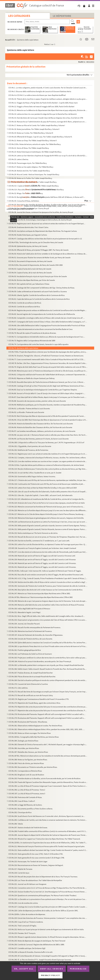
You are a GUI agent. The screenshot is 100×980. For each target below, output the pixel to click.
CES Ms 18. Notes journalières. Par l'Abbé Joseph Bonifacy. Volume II (34, 129)
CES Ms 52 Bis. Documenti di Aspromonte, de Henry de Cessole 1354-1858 (35, 265)
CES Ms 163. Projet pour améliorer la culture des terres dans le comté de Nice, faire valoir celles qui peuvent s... (48, 658)
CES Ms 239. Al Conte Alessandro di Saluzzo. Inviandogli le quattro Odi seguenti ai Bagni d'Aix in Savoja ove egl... (48, 956)
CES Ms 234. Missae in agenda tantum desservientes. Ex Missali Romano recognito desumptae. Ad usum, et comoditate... (48, 937)
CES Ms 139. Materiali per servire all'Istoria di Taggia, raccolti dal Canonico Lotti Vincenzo (42, 559)
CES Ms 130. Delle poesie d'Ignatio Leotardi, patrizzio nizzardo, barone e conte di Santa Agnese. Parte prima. (48, 525)
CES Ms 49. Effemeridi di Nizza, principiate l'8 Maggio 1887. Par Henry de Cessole (38, 250)
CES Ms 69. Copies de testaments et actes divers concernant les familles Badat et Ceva (40, 329)
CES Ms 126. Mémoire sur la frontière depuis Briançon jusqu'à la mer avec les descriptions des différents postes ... (48, 510)
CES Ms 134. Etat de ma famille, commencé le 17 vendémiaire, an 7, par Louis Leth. (39, 541)
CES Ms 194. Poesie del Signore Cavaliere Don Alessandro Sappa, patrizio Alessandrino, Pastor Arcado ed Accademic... (48, 782)
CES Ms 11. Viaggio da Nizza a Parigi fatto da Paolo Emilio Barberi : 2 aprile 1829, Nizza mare (43, 103)
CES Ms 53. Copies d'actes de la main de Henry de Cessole (30, 269)
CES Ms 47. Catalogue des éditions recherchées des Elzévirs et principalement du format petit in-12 (45, 239)
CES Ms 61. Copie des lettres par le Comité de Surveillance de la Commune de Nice (39, 299)
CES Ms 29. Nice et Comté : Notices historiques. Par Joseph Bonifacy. (34, 174)
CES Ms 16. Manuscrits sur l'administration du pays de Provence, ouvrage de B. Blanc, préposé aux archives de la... (48, 122)
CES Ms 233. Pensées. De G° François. (22, 933)
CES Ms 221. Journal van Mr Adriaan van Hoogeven (27, 884)
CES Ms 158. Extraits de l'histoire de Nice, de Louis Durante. (30, 639)
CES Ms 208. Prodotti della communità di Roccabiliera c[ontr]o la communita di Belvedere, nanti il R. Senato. (48, 831)
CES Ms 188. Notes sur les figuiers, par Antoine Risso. (28, 760)
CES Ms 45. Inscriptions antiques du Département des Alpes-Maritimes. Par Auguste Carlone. (43, 231)
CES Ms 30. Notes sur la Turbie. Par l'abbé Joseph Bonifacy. (30, 178)
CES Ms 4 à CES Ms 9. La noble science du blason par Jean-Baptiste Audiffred (37, 95)
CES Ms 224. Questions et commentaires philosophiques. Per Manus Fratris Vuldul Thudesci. (43, 895)
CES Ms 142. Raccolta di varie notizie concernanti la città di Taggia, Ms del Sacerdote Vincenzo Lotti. (46, 575)
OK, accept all (24, 969)
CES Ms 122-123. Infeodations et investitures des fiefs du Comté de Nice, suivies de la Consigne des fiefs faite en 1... (47, 499)
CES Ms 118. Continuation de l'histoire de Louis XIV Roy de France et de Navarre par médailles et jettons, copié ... (47, 484)
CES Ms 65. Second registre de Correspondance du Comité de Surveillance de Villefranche (42, 314)
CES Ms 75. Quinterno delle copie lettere (23, 348)
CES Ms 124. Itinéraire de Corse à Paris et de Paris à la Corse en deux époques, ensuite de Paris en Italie (46, 503)
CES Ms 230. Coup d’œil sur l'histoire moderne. (26, 922)
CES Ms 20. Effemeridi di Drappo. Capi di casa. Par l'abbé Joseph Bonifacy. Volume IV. (40, 137)
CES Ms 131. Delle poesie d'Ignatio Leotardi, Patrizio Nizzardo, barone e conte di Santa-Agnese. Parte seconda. (48, 529)
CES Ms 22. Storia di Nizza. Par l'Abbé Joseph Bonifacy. (29, 148)
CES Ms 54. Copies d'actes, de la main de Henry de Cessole (30, 273)
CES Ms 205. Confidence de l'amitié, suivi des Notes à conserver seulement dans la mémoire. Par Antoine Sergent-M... (48, 820)
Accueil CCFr (10, 40)
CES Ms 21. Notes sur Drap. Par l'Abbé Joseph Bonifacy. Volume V (33, 140)
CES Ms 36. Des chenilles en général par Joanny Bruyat (29, 208)
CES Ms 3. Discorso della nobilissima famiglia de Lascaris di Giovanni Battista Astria (40, 91)
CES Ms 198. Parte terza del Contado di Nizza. (25, 797)
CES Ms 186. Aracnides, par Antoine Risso (24, 748)
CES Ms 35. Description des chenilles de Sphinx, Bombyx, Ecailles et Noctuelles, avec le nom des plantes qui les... (48, 205)
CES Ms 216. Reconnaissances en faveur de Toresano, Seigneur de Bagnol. (36, 865)
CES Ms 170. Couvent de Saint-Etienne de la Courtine (28, 684)
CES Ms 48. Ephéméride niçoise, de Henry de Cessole (28, 246)
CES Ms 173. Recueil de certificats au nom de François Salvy (31, 695)
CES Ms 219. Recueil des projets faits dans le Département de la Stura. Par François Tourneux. (43, 877)
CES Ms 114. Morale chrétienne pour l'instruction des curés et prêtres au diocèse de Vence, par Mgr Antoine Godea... (48, 469)
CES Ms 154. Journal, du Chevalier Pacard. (24, 624)
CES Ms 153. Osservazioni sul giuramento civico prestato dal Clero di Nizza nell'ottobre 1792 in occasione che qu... (48, 620)
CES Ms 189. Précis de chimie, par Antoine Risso (26, 763)
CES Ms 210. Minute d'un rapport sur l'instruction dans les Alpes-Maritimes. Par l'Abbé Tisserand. (44, 839)
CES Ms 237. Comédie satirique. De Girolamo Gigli (27, 948)
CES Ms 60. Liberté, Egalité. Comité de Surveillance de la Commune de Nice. (37, 295)
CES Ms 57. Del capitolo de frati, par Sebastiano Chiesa (29, 284)
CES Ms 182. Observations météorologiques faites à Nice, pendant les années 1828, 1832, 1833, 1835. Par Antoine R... (47, 729)
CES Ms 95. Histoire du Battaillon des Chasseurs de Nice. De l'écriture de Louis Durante (41, 424)
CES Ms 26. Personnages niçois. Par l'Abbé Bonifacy (28, 163)
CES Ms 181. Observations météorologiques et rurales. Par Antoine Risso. (35, 726)
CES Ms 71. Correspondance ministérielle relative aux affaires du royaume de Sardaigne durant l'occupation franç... (47, 337)
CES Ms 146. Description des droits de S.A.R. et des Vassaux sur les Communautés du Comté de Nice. (46, 590)
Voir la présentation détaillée (78, 75)
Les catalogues (19, 16)
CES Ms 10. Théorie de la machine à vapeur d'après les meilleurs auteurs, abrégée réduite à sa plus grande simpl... (48, 99)
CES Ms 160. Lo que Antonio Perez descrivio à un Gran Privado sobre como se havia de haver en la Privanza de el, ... (48, 646)
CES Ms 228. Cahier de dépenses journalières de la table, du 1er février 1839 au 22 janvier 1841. (43, 911)
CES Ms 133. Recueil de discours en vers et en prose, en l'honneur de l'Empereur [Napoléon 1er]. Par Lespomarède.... (48, 537)
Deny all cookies (52, 969)
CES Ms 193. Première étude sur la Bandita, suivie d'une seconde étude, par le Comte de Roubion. (45, 778)
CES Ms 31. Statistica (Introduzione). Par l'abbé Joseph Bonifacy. (33, 182)
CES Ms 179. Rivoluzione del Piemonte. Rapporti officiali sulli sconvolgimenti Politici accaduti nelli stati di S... (47, 718)
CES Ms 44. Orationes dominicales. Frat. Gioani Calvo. (29, 227)
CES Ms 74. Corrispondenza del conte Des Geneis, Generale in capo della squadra (38, 344)
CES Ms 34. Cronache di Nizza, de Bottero (24, 201)
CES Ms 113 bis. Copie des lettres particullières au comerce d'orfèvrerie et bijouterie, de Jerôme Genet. (46, 465)
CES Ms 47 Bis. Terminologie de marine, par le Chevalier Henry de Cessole (36, 242)
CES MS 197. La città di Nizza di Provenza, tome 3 (27, 794)
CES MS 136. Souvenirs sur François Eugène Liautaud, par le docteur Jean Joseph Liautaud (42, 548)
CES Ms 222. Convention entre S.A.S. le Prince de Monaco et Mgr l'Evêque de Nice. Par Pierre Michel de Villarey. (48, 888)
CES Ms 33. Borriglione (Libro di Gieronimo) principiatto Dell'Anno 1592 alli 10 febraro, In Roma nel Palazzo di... (47, 197)
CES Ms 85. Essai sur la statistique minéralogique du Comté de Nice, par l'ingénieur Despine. (43, 390)
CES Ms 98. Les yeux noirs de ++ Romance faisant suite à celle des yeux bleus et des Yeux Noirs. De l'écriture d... (48, 435)
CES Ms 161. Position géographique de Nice (25, 650)
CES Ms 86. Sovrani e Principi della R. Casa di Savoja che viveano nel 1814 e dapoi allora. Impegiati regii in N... (47, 393)
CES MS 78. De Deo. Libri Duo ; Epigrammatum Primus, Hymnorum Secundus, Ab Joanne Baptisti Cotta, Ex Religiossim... (48, 363)
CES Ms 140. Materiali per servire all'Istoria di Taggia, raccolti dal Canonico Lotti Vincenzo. (42, 563)
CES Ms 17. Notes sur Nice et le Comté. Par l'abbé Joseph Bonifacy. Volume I (37, 125)
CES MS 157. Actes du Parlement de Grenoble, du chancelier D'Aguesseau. (36, 635)
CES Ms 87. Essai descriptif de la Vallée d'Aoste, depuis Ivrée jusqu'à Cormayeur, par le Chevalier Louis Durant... (48, 397)
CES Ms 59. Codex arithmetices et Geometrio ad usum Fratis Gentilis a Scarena (38, 291)
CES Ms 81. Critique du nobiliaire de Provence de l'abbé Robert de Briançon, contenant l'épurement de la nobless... (48, 375)
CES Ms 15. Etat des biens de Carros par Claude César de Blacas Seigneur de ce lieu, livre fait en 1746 (46, 118)
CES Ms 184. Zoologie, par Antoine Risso (23, 741)
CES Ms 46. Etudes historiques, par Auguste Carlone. (28, 235)
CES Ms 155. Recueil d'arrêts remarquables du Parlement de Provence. (35, 627)
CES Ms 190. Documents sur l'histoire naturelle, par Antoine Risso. (33, 767)
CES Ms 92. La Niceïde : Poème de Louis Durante (26, 412)
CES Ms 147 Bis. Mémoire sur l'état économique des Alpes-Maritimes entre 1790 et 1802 (40, 597)
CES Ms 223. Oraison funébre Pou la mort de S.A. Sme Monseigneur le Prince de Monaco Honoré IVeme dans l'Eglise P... (48, 892)
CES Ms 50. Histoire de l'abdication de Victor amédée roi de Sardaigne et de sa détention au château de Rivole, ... (48, 254)
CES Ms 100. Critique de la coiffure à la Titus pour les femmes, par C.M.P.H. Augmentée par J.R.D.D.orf (46, 442)
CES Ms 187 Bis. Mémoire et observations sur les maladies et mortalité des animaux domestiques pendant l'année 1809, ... (48, 756)
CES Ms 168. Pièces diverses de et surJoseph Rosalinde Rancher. (32, 676)
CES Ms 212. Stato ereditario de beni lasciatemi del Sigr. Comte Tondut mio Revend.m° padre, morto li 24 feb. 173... (48, 850)
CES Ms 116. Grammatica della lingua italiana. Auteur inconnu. (32, 476)
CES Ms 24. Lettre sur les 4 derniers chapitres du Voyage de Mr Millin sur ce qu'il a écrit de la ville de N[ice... (48, 156)
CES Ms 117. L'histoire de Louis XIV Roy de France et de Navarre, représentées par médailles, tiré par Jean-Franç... (48, 480)
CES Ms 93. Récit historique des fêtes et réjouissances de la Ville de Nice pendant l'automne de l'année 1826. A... (47, 416)
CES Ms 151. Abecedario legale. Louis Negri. (25, 612)
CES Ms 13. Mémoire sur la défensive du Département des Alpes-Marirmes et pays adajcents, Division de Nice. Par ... (48, 110)
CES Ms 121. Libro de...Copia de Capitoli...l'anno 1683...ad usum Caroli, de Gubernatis (40, 495)
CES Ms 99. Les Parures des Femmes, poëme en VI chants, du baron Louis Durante (38, 439)
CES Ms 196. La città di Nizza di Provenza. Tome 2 (27, 790)
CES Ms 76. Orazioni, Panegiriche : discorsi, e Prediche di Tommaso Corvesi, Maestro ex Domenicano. (46, 356)
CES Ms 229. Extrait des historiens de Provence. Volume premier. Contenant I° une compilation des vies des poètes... (48, 918)
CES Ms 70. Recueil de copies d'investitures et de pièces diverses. (32, 333)
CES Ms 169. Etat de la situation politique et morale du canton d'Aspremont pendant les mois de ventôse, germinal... (48, 680)
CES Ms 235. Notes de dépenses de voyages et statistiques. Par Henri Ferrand (37, 941)
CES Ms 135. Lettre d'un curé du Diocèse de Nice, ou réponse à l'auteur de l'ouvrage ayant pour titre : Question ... (48, 544)
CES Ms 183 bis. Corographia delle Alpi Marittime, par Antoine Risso (34, 737)
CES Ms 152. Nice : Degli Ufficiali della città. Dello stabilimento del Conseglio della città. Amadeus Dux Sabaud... (47, 616)
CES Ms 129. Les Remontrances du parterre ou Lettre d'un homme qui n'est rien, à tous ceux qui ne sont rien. (48, 522)
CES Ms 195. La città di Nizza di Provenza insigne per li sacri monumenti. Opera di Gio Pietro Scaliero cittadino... (48, 786)
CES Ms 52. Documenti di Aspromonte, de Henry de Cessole (30, 261)
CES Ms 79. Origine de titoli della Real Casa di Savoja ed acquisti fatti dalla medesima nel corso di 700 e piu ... (48, 367)
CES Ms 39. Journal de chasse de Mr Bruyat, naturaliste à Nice (31, 216)
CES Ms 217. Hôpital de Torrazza (20, 869)
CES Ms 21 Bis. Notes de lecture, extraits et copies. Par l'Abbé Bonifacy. (35, 144)
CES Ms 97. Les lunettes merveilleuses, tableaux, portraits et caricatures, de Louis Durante (42, 431)
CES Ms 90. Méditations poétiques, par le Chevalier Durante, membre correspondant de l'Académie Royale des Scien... (48, 405)
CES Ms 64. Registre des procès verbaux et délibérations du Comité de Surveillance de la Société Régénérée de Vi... (48, 310)
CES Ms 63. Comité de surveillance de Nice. (24, 307)
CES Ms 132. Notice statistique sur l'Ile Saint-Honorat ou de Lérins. (33, 533)
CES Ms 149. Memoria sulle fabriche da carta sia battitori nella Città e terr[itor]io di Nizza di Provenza (46, 605)
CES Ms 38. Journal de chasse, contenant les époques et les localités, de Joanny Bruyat (41, 212)
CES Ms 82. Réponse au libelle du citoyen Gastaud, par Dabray (31, 378)
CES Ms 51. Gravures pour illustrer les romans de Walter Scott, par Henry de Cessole (39, 257)
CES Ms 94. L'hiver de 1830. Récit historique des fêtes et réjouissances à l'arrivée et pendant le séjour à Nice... (48, 420)
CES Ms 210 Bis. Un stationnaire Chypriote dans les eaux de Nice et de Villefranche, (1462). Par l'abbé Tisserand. (48, 843)
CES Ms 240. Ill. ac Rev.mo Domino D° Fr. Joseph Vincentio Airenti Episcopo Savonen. (40, 960)
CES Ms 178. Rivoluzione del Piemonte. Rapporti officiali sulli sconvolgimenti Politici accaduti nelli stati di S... (47, 714)
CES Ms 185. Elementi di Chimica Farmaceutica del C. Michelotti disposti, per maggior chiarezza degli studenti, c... (48, 744)
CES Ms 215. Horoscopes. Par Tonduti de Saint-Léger (28, 861)
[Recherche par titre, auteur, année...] (47, 22)
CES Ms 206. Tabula (16, 824)
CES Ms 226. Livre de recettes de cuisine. (23, 903)
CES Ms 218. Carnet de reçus (19, 873)
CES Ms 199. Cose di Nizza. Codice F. (22, 801)
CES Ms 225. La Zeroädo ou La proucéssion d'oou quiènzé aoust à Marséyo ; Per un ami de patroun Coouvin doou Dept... (48, 899)
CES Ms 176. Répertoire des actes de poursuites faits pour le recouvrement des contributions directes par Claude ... (48, 707)
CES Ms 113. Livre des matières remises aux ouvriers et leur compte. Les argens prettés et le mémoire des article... (48, 461)
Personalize (78, 969)
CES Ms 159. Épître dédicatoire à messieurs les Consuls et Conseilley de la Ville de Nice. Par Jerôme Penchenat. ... (48, 643)
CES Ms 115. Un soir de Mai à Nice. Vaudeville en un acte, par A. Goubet (35, 473)
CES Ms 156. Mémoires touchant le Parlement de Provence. (30, 631)
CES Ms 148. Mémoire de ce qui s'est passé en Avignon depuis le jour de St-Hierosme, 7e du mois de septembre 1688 (48, 601)
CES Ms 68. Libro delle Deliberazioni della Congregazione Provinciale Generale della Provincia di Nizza (47, 325)
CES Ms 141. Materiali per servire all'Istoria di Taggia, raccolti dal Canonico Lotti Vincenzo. (42, 567)
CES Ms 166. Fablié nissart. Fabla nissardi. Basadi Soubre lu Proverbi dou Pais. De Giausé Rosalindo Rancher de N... (48, 669)
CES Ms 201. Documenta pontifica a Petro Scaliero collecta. (31, 809)
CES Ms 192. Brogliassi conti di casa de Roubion (26, 775)
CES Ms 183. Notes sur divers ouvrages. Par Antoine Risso (30, 733)
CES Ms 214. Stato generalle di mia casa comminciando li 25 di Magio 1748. (36, 858)
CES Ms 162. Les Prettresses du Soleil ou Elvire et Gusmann (30, 654)
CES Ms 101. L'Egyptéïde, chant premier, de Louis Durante (30, 446)
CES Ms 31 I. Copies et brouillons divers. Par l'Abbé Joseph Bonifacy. (34, 186)
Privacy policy (50, 975)
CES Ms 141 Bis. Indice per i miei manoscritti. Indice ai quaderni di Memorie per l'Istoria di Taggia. (45, 571)
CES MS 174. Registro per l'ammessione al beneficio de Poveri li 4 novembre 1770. (39, 699)
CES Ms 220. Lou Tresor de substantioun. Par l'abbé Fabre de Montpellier (35, 880)
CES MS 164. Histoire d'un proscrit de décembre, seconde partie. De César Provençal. (40, 661)
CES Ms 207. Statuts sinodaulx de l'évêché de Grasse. (28, 827)
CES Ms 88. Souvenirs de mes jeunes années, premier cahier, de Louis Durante (37, 401)
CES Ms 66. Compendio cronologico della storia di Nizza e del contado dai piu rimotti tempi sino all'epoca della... (47, 318)
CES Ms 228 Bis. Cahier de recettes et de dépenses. (27, 914)
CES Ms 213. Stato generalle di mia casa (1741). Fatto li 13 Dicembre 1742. (36, 854)
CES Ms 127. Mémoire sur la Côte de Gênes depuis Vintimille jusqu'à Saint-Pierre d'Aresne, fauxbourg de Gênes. (47, 514)
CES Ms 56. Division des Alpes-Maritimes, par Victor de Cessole (32, 280)
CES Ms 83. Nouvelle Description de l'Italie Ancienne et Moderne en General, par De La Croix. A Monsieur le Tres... (47, 382)
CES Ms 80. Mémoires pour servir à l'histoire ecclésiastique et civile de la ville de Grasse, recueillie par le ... (48, 371)
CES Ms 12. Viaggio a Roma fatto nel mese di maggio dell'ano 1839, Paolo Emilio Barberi (41, 106)
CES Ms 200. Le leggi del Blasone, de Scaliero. (25, 805)
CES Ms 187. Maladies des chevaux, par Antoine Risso (28, 752)
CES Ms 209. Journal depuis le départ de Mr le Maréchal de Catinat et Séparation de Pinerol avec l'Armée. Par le (48, 835)
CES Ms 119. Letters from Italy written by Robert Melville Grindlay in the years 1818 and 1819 (42, 488)
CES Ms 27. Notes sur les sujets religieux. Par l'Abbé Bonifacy (31, 167)
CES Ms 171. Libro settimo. (18, 688)
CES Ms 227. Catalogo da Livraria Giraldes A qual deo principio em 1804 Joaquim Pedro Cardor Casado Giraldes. (48, 907)
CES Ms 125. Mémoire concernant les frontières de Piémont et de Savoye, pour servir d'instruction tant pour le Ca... (47, 507)
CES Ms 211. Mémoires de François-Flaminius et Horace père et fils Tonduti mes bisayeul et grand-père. (47, 846)
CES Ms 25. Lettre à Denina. (19, 159)
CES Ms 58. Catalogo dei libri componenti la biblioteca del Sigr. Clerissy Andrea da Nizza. (42, 288)
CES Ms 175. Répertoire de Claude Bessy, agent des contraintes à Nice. (34, 703)
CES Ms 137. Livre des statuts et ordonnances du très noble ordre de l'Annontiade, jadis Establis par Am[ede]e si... (48, 552)
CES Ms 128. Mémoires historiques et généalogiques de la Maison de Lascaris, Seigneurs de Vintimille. (46, 518)
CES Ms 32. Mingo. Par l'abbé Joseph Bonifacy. (26, 193)
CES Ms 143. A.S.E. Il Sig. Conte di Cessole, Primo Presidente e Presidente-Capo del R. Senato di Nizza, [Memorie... (48, 578)
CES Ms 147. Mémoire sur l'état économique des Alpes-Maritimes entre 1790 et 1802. (40, 593)
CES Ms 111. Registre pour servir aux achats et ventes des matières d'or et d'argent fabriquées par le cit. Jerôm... (48, 454)
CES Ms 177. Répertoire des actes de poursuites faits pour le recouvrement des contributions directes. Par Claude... (48, 710)
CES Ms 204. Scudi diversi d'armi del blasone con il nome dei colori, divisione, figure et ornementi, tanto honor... (47, 816)
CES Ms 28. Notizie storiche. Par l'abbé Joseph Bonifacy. (29, 171)
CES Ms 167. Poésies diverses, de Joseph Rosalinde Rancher (31, 673)
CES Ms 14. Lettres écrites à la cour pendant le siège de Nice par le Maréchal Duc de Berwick (42, 114)
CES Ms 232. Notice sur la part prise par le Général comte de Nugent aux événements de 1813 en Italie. (46, 929)
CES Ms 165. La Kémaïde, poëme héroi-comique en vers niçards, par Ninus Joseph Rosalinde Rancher (46, 665)
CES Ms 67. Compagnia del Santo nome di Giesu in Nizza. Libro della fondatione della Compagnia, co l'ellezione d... (48, 322)
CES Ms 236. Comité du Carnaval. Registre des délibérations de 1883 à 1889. (36, 945)
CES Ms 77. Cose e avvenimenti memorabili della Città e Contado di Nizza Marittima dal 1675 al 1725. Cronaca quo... (47, 359)
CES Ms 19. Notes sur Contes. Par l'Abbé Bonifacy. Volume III (31, 133)
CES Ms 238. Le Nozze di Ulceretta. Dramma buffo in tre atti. (31, 952)
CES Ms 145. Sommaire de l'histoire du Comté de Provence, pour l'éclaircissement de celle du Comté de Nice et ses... (48, 586)
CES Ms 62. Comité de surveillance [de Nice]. (25, 303)
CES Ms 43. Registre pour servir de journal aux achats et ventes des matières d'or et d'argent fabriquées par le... (47, 224)
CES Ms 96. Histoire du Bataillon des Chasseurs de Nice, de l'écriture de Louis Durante (40, 427)
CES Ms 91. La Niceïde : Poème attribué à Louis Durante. (29, 408)
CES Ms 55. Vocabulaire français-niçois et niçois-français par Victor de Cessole (38, 276)
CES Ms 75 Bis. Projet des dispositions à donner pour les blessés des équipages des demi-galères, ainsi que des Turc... (48, 352)
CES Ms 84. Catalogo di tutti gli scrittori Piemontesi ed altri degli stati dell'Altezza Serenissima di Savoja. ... (47, 386)
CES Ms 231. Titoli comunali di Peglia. (23, 926)
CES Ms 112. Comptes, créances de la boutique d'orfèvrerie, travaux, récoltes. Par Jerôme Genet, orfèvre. (47, 458)
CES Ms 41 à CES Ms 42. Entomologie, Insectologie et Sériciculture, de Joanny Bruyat (40, 220)
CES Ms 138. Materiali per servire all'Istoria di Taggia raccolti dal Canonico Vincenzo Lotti (42, 556)
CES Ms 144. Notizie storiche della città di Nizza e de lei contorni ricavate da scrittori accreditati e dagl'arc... (48, 582)
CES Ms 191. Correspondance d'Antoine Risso (25, 771)
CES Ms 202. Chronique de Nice (20, 812)
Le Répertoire (62, 16)
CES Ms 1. (48, 88)
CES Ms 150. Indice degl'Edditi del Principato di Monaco (29, 609)
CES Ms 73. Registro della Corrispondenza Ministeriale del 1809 (32, 341)
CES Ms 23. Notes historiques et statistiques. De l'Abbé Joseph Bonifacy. (35, 152)
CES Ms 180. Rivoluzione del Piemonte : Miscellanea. (28, 722)
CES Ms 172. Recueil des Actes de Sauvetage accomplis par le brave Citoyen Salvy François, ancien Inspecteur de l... (48, 692)
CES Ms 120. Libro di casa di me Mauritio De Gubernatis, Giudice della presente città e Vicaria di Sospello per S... (48, 492)
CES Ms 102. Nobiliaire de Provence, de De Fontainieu (28, 450)
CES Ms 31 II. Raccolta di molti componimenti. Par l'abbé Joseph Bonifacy (36, 190)
